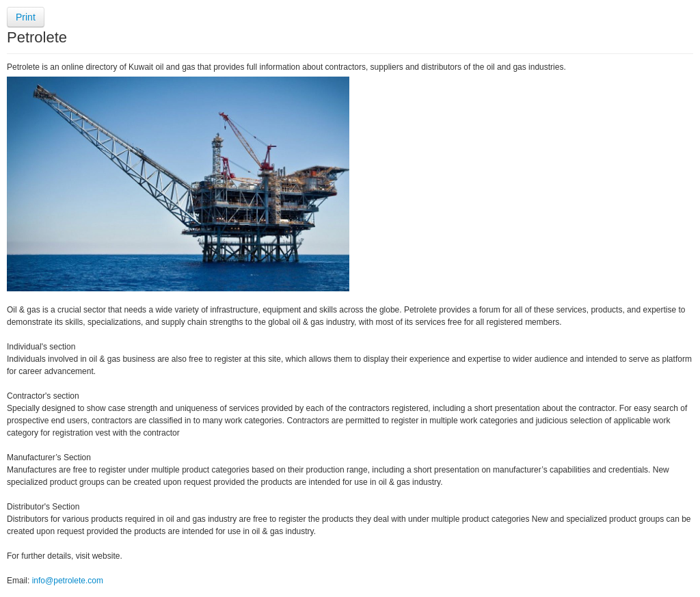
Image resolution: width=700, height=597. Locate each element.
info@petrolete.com (68, 581)
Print (26, 17)
